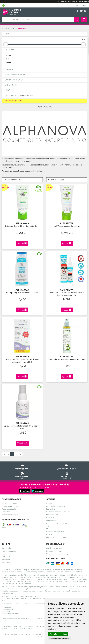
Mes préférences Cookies (56, 538)
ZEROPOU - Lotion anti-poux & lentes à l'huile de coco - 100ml (67, 294)
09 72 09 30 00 (67, 475)
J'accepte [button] (53, 634)
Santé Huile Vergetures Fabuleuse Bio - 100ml (67, 360)
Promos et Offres (14, 101)
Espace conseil (52, 515)
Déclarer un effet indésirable (57, 524)
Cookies (50, 535)
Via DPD (22, 475)
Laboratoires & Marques (56, 507)
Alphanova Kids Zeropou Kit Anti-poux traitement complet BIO (22, 361)
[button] (22, 180)
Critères (10, 50)
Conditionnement (15, 80)
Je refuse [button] (63, 634)
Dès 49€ (67, 467)
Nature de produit (15, 75)
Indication (19, 96)
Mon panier (6, 557)
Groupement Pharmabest (12, 507)
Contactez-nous (8, 512)
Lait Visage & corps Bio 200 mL (67, 226)
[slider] (6, 44)
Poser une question (9, 509)
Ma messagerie (8, 563)
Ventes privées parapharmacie (58, 512)
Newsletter (51, 518)
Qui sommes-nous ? (10, 504)
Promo (7, 56)
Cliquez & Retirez (22, 467)
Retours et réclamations (11, 515)
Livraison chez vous (54, 552)
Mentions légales (53, 529)
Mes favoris (6, 560)
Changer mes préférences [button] (59, 638)
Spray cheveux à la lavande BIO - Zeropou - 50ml (22, 428)
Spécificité (11, 85)
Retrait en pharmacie (54, 549)
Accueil (5, 29)
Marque (13, 29)
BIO (6, 59)
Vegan (7, 63)
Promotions (51, 509)
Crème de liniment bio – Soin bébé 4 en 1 (22, 226)
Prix (7, 34)
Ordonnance (51, 521)
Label (8, 90)
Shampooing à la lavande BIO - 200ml (22, 293)
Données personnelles (55, 532)
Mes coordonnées (9, 552)
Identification (7, 549)
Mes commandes (9, 554)
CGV (48, 526)
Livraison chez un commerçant (58, 554)
